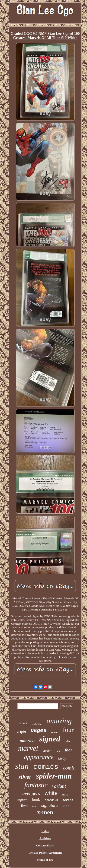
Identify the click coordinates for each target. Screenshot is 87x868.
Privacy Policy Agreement (45, 853)
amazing (59, 721)
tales (68, 741)
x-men (45, 812)
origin (21, 731)
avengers (31, 793)
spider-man (54, 776)
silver (25, 777)
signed (50, 739)
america (27, 741)
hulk (65, 794)
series (68, 800)
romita (55, 732)
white (51, 793)
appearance (39, 757)
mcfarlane (37, 724)
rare (34, 806)
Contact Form (45, 845)
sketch (66, 806)
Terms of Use (45, 860)
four (68, 730)
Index (45, 831)
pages (39, 731)
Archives (45, 838)
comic (69, 768)
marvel (28, 748)
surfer (47, 750)
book (36, 800)
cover (23, 723)
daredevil (51, 800)
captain (22, 800)
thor (69, 750)
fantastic (36, 785)
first (24, 806)
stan (22, 766)
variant (59, 786)
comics (46, 767)
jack (58, 751)
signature (50, 805)
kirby (62, 758)
